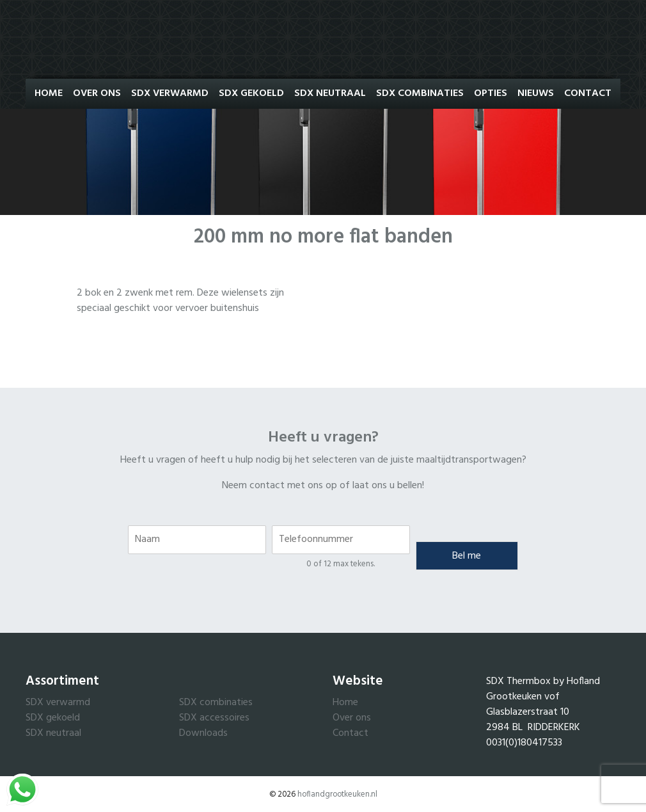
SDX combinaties (216, 703)
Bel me (467, 556)
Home (49, 93)
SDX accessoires (214, 718)
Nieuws (536, 93)
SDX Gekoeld (251, 93)
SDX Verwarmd (170, 93)
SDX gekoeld (53, 718)
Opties (491, 93)
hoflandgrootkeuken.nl (337, 794)
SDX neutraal (53, 733)
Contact (588, 93)
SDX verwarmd (58, 703)
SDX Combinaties (420, 93)
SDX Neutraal (330, 93)
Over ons (97, 93)
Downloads (203, 733)
